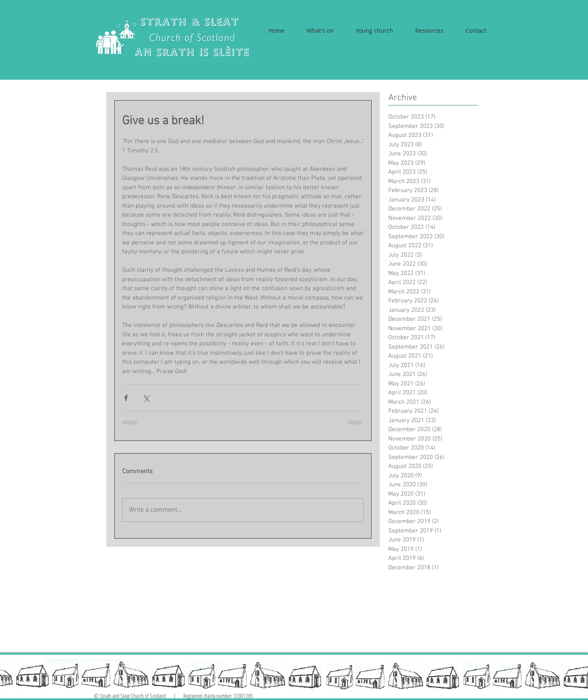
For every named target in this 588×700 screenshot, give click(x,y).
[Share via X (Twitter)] (146, 398)
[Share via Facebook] (126, 398)
